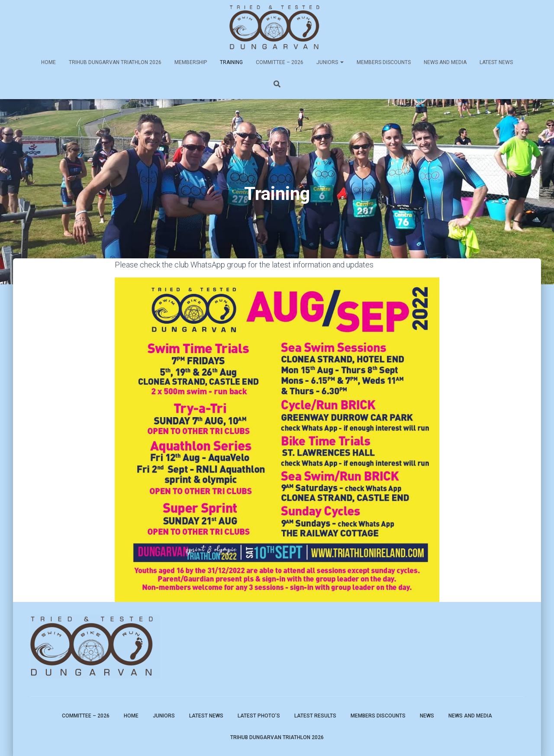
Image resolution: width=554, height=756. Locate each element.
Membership (191, 62)
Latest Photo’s (259, 716)
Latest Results (315, 716)
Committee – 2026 (280, 62)
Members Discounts (384, 62)
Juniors (330, 62)
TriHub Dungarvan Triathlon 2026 (115, 62)
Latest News (496, 62)
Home (48, 62)
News (427, 716)
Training (231, 62)
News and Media (445, 62)
